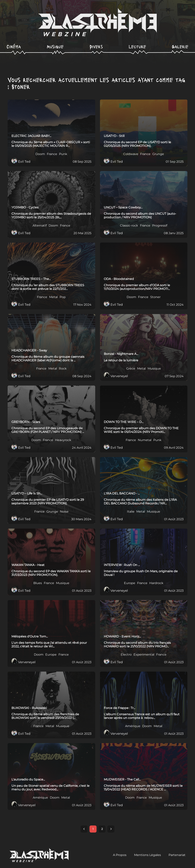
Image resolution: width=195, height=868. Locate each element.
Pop (63, 297)
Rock (63, 369)
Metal (53, 297)
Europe (130, 583)
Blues (38, 583)
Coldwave (131, 154)
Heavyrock (63, 440)
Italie (131, 512)
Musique (55, 46)
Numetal (145, 440)
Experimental (144, 655)
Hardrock (156, 583)
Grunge (158, 154)
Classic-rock (129, 226)
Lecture (137, 46)
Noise (64, 512)
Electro (126, 655)
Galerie (180, 46)
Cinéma (14, 46)
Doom (40, 154)
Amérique (133, 726)
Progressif (160, 226)
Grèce (131, 369)
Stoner (155, 297)
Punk (63, 154)
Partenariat (177, 855)
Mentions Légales (147, 855)
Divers (96, 46)
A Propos (120, 855)
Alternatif (40, 226)
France (52, 154)
